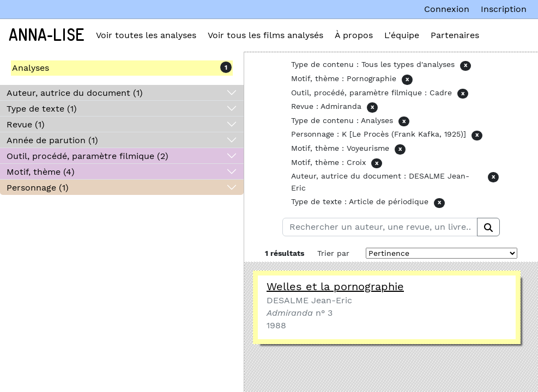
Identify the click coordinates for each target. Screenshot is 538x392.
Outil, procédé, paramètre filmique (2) (87, 156)
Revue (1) (26, 124)
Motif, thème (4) (41, 172)
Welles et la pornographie (335, 286)
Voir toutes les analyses (146, 35)
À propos (354, 35)
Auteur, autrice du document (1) (75, 93)
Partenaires (455, 35)
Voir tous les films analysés (265, 35)
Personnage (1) (38, 188)
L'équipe (402, 35)
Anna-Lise (47, 35)
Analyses (31, 68)
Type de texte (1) (42, 109)
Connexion (447, 9)
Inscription (504, 9)
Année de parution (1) (52, 140)
